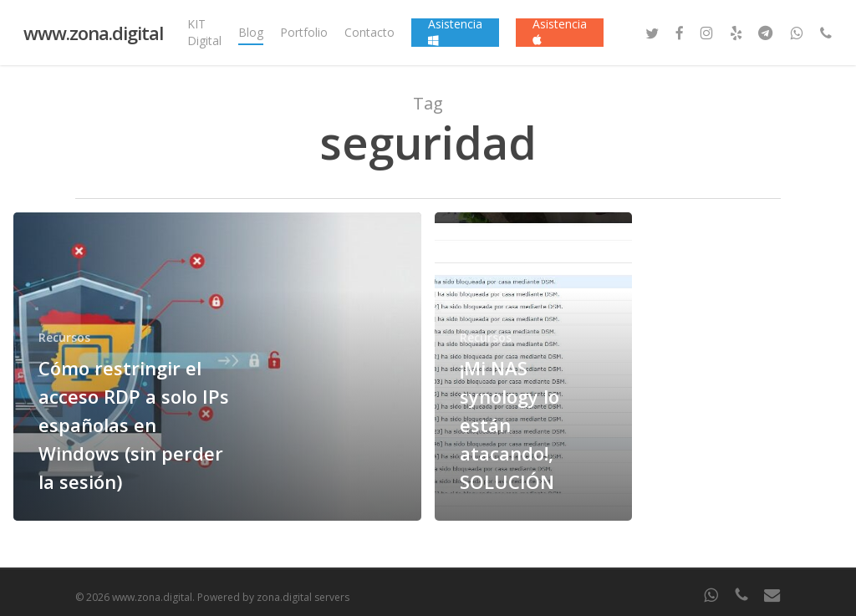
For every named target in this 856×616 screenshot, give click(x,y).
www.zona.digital (93, 33)
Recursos (64, 337)
